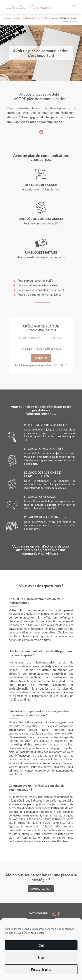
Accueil (8, 18)
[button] (74, 7)
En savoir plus (41, 969)
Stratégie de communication (36, 18)
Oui (41, 945)
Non (41, 957)
